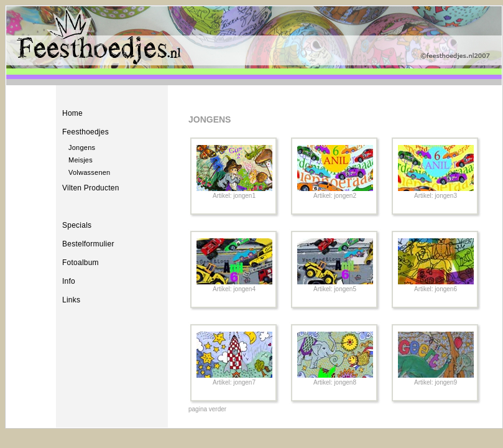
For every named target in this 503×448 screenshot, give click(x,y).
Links (71, 300)
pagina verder (207, 409)
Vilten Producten (91, 188)
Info (69, 281)
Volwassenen (89, 172)
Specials (77, 225)
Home (72, 113)
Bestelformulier (88, 244)
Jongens (82, 147)
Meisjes (81, 160)
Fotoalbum (81, 263)
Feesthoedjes (85, 132)
